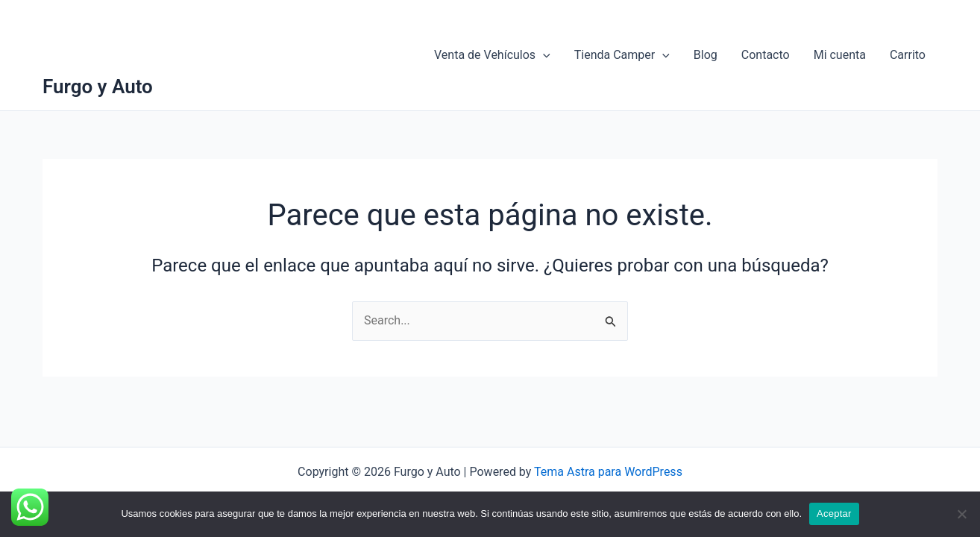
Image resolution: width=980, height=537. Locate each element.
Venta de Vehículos (492, 55)
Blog (706, 55)
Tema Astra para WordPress (608, 472)
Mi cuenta (840, 55)
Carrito (908, 55)
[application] (543, 55)
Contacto (766, 55)
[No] (961, 514)
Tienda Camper (622, 55)
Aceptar (834, 514)
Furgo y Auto (98, 87)
